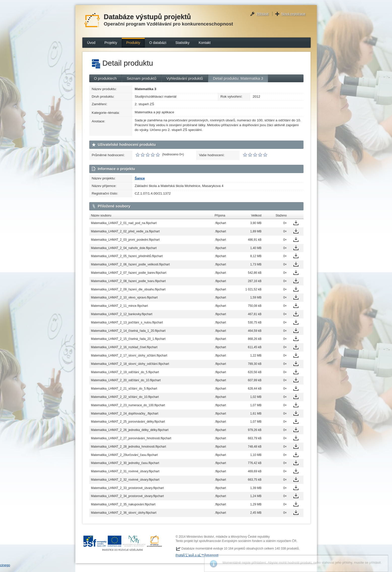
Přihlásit (262, 14)
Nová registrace (293, 14)
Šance (140, 178)
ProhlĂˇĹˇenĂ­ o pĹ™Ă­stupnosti (197, 555)
